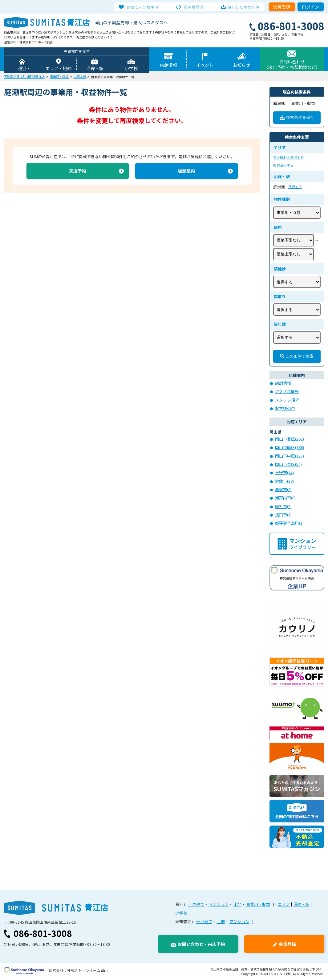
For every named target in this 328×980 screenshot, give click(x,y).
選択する (295, 187)
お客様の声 (285, 409)
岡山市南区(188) (290, 448)
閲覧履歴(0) (194, 7)
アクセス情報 (287, 392)
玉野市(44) (284, 473)
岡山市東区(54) (288, 465)
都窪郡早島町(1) (289, 524)
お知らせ (241, 66)
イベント (205, 66)
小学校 (131, 69)
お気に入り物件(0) (146, 7)
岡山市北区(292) (290, 440)
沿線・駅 (95, 69)
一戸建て (196, 905)
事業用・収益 (258, 905)
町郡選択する (283, 166)
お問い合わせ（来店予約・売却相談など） (292, 65)
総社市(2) (283, 507)
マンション (219, 905)
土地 (237, 905)
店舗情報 (168, 66)
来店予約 (78, 172)
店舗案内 (186, 172)
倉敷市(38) (284, 482)
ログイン (310, 7)
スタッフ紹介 (287, 400)
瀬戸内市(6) (285, 498)
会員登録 (282, 7)
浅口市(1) (283, 515)
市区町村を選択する (288, 158)
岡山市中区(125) (290, 456)
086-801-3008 (43, 934)
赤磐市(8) (283, 490)
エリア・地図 (59, 69)
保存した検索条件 (241, 7)
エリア (284, 905)
